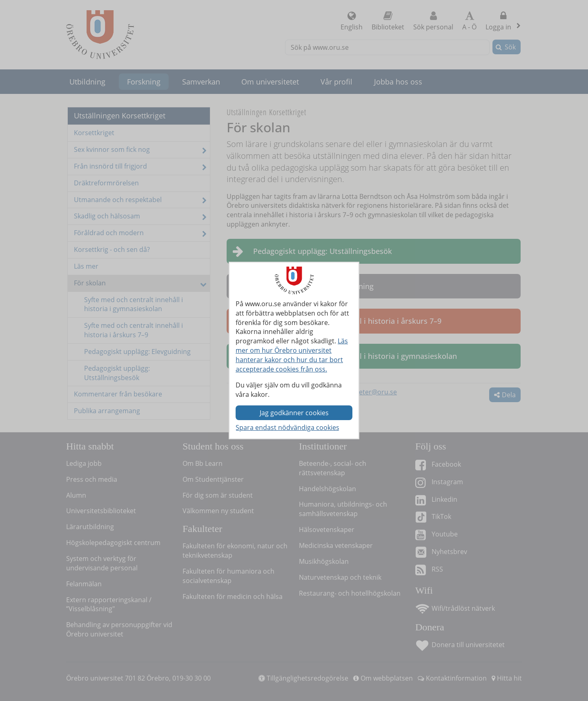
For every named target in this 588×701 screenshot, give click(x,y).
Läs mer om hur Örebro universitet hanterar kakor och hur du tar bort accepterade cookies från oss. (292, 355)
